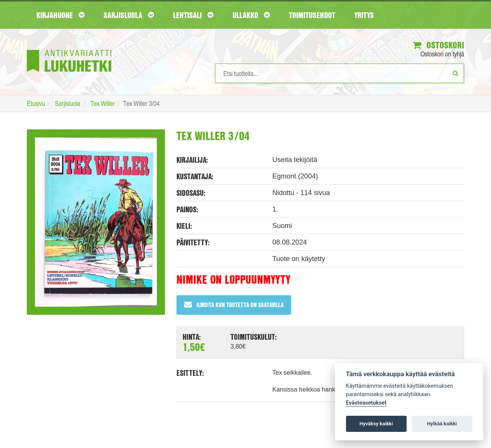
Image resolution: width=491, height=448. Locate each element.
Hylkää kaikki (442, 424)
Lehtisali (193, 15)
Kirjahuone (60, 15)
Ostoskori (438, 45)
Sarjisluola (129, 15)
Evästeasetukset (366, 403)
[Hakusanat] (339, 73)
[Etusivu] (69, 49)
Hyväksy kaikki (376, 424)
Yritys (364, 15)
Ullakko (251, 15)
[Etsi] (456, 73)
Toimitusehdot (312, 15)
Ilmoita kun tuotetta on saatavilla (234, 305)
